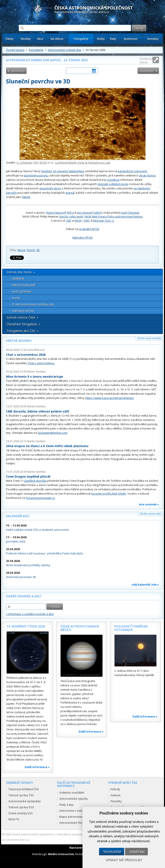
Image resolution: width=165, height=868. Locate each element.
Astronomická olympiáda (24, 801)
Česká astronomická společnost (33, 834)
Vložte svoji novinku (149, 338)
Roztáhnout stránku (146, 60)
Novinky (26, 39)
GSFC (87, 221)
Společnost (131, 39)
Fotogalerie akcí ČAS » (23, 331)
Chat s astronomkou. (41, 363)
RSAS (43, 163)
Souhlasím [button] (112, 852)
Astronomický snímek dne (64, 50)
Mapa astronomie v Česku (76, 817)
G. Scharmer (25, 163)
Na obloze (57, 39)
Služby (101, 39)
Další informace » (37, 767)
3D (38, 250)
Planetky (116, 801)
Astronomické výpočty (74, 799)
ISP (36, 163)
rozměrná (113, 180)
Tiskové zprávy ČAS (21, 795)
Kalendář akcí (18, 516)
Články (9, 39)
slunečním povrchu (36, 175)
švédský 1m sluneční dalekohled (62, 171)
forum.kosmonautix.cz (40, 498)
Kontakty (153, 39)
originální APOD (89, 229)
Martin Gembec (37, 372)
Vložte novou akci (150, 514)
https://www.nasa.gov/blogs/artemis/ (110, 398)
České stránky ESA (21, 813)
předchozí (18, 71)
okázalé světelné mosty (113, 184)
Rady (113, 39)
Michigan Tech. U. (104, 221)
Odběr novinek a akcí (24, 596)
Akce (40, 39)
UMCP (98, 213)
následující (147, 71)
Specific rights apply (71, 217)
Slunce (21, 250)
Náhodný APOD (82, 238)
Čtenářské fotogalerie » (23, 324)
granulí (70, 193)
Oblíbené (18, 278)
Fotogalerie (81, 39)
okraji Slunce (147, 175)
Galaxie (115, 795)
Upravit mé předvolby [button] (124, 860)
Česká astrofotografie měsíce (80, 628)
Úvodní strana (15, 50)
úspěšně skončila (35, 481)
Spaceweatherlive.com (52, 433)
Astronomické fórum (73, 823)
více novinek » (149, 504)
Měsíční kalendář (24, 285)
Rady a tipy (66, 805)
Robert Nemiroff (56, 213)
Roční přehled (22, 291)
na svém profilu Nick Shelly (109, 494)
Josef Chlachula (130, 213)
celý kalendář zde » (145, 584)
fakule (26, 197)
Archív (16, 298)
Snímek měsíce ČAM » (22, 317)
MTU (70, 213)
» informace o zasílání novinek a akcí (30, 614)
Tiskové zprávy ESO (21, 807)
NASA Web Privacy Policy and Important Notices (114, 217)
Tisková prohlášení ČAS (24, 789)
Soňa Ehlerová (36, 350)
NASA (78, 221)
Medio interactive (61, 854)
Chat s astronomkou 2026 (26, 355)
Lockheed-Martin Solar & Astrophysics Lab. (83, 163)
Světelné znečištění (72, 793)
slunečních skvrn (50, 188)
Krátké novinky (19, 341)
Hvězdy (115, 789)
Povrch (31, 250)
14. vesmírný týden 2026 (26, 626)
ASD (69, 221)
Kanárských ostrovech (132, 171)
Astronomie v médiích (73, 811)
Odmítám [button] (137, 852)
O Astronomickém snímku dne (33, 304)
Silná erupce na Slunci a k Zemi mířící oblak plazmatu (47, 446)
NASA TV (14, 819)
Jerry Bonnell (85, 213)
